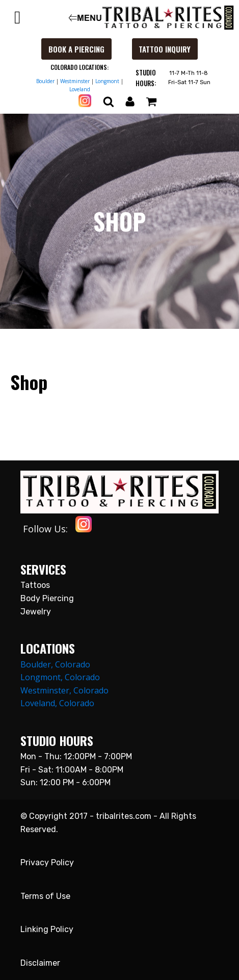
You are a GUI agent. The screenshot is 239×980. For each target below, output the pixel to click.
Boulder (45, 81)
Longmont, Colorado (60, 677)
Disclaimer (40, 963)
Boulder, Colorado (55, 664)
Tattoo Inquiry (165, 49)
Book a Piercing (76, 49)
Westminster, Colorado (64, 690)
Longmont (107, 81)
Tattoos (35, 585)
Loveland (80, 89)
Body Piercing (47, 598)
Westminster (75, 81)
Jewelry (36, 612)
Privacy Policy (47, 862)
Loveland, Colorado (57, 703)
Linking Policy (47, 929)
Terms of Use (45, 896)
